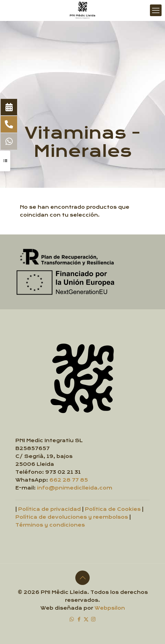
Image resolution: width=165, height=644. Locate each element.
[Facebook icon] (79, 619)
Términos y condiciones (50, 525)
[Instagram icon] (93, 619)
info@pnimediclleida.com (75, 488)
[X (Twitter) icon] (86, 619)
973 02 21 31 (63, 472)
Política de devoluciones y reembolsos (72, 517)
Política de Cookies (113, 509)
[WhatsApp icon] (72, 619)
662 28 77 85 (69, 480)
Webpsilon (110, 608)
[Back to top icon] (82, 578)
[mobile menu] (156, 10)
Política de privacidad (49, 509)
